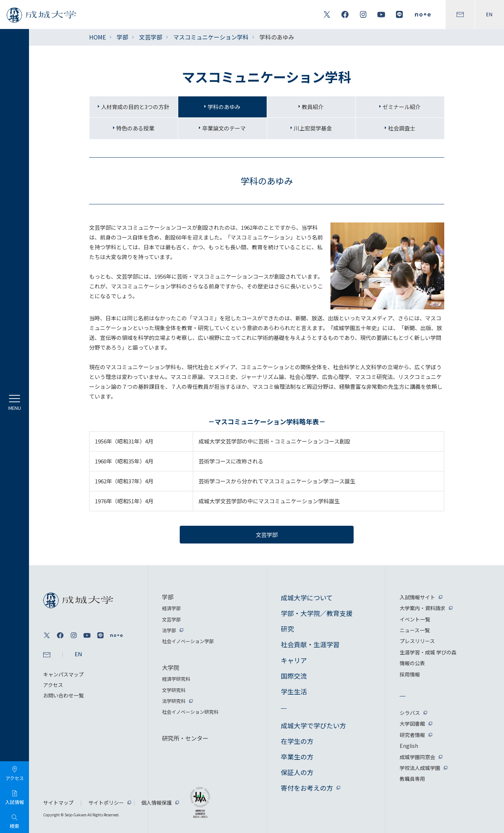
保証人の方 (297, 772)
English (409, 746)
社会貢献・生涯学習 (310, 644)
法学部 (169, 630)
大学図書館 (412, 724)
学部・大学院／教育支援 (317, 613)
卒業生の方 (297, 757)
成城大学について (307, 597)
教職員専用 (412, 779)
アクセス (53, 685)
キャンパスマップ (63, 674)
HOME (97, 37)
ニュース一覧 (415, 630)
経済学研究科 (176, 679)
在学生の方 (297, 741)
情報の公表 (412, 663)
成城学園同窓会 (417, 757)
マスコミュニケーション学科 (211, 37)
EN (490, 14)
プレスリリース (417, 641)
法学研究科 (174, 701)
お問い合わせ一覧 (63, 695)
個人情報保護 (157, 803)
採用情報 (410, 674)
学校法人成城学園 (420, 768)
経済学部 (171, 608)
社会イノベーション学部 (188, 641)
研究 (287, 629)
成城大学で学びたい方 (313, 725)
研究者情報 (412, 735)
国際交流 (294, 676)
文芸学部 (151, 37)
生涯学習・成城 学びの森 (428, 652)
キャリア (294, 660)
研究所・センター (185, 738)
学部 (122, 37)
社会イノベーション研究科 (190, 712)
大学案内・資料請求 (422, 608)
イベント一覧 (415, 619)
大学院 (171, 667)
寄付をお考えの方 (307, 788)
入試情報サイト (417, 597)
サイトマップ (58, 803)
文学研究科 (174, 690)
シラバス (410, 713)
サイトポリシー (106, 803)
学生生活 (294, 691)
